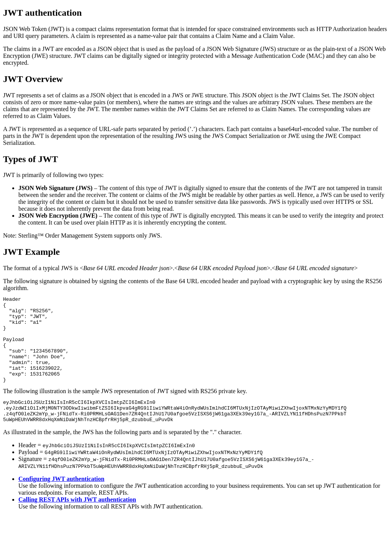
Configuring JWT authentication (61, 501)
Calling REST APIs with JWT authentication (77, 521)
